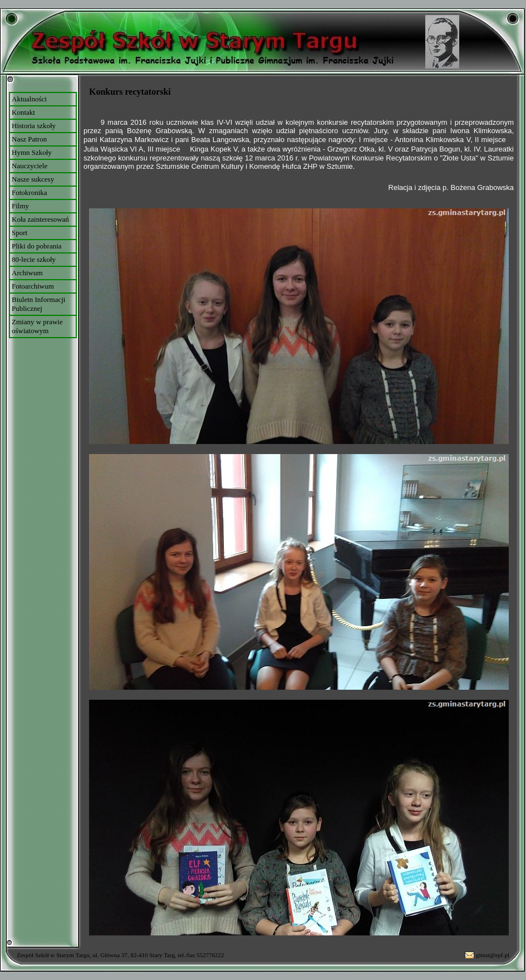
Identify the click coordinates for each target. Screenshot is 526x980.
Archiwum (27, 273)
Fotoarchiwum (33, 286)
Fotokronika (30, 192)
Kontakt (23, 112)
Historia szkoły (34, 126)
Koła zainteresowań (40, 219)
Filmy (20, 206)
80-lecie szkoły (34, 259)
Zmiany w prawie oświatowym (37, 326)
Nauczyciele (30, 166)
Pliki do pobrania (37, 246)
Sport (19, 233)
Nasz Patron (29, 139)
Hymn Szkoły (32, 152)
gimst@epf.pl (493, 955)
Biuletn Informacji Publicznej (38, 304)
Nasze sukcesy (33, 179)
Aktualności (29, 99)
